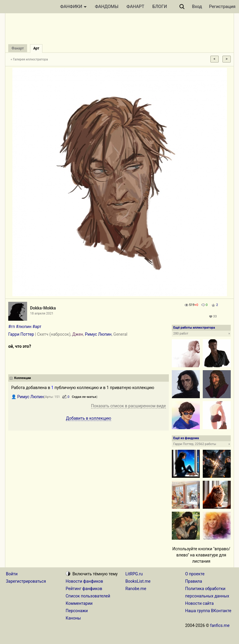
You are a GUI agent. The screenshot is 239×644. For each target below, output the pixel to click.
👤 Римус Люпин (28, 397)
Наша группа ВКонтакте (208, 611)
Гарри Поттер (21, 334)
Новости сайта (199, 603)
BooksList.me (138, 581)
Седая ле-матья (84, 397)
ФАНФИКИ (73, 6)
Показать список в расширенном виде (128, 406)
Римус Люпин (98, 334)
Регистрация (222, 6)
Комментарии (79, 603)
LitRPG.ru (134, 574)
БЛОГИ (160, 6)
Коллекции (23, 378)
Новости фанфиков (84, 581)
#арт (37, 327)
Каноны (73, 618)
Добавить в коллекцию (89, 418)
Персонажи (77, 611)
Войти (12, 574)
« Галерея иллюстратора (29, 59)
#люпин (24, 327)
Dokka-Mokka (43, 308)
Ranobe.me (136, 589)
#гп (12, 327)
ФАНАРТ (135, 6)
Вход (197, 6)
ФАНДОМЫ (107, 6)
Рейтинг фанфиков (84, 589)
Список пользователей (88, 596)
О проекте (195, 574)
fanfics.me (220, 625)
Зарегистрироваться (26, 581)
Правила (193, 581)
